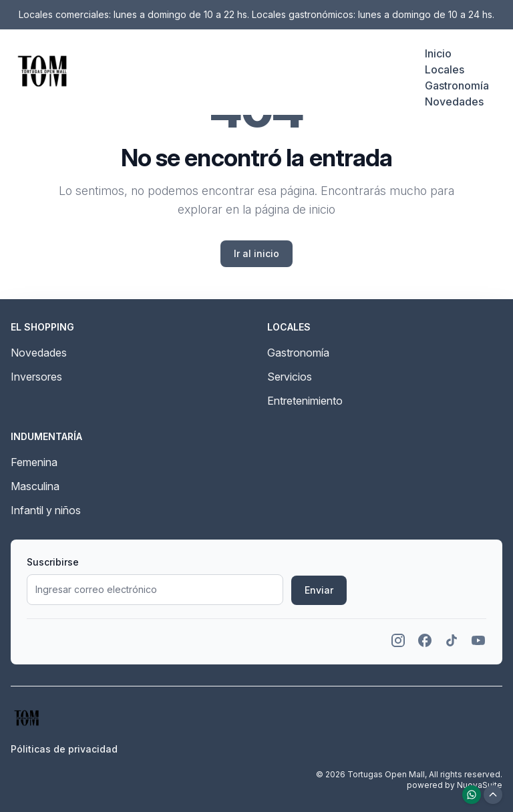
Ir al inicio (256, 253)
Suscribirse (53, 562)
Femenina (34, 462)
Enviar (319, 590)
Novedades (454, 101)
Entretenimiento (305, 401)
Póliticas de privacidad (64, 749)
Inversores (36, 377)
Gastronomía (457, 85)
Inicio (438, 53)
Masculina (35, 486)
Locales (445, 69)
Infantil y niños (46, 510)
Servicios (290, 377)
